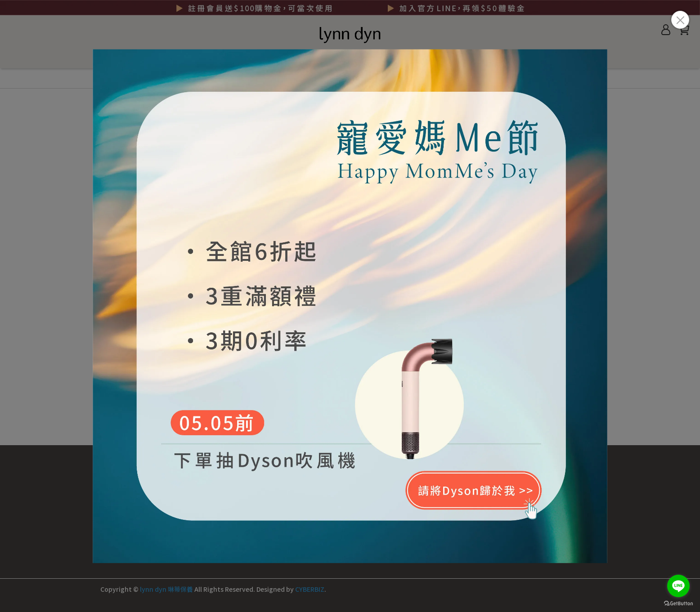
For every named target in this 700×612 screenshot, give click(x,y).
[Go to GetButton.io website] (678, 603)
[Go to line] (678, 586)
